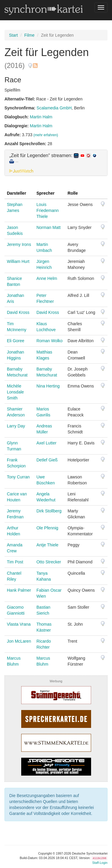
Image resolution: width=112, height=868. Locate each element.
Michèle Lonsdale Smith (15, 392)
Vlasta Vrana (19, 624)
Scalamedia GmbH (54, 108)
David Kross (18, 312)
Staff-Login (100, 863)
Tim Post (15, 562)
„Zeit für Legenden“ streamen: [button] (53, 158)
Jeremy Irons (19, 244)
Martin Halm (41, 117)
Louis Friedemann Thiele (48, 210)
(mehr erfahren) (46, 135)
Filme (29, 35)
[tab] (56, 163)
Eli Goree (16, 341)
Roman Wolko (50, 341)
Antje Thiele (47, 545)
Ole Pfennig (47, 528)
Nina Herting (48, 386)
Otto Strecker (49, 562)
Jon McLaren (19, 641)
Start (13, 35)
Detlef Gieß (47, 460)
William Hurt (18, 261)
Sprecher (46, 193)
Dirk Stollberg (49, 511)
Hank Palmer (19, 590)
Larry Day (16, 426)
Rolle (73, 193)
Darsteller (17, 193)
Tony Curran (18, 477)
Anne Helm (47, 278)
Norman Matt (49, 227)
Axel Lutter (46, 443)
